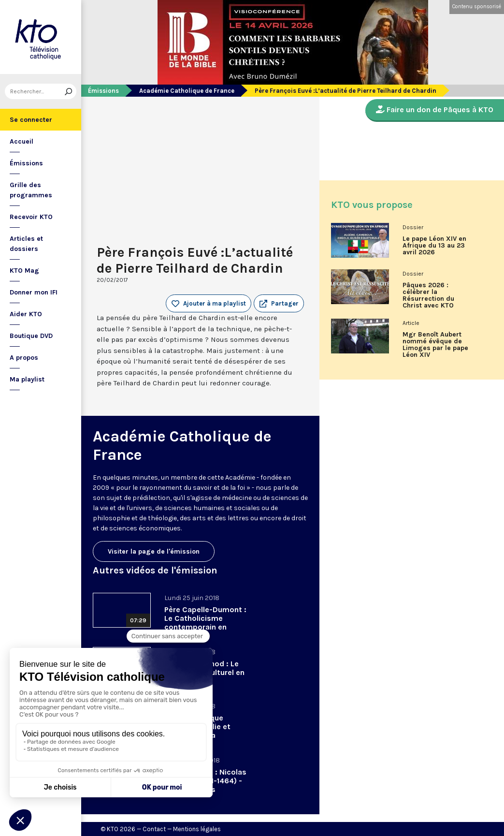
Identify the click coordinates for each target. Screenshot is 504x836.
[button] (279, 304)
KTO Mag (24, 271)
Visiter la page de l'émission (154, 551)
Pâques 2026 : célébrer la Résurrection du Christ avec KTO (428, 295)
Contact (154, 829)
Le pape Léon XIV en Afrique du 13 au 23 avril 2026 (434, 246)
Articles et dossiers (26, 244)
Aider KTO (26, 314)
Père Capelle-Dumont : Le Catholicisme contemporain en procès (205, 623)
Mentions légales (197, 829)
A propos (24, 358)
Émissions (26, 163)
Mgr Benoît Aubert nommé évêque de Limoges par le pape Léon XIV (435, 345)
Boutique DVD (31, 336)
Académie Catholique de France (187, 91)
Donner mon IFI (34, 292)
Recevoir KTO (31, 217)
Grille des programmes (31, 190)
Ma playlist (27, 379)
